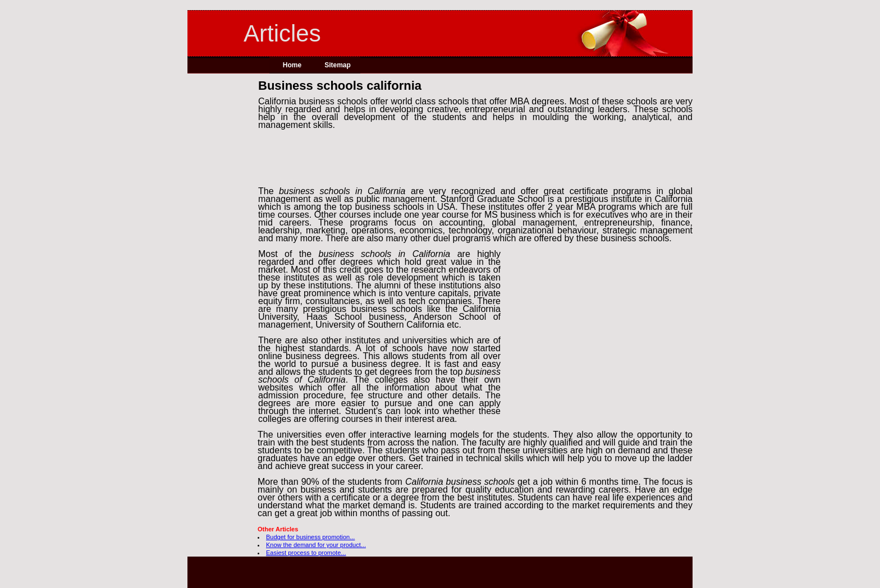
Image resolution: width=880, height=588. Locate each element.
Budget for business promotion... (310, 537)
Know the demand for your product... (316, 545)
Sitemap (338, 65)
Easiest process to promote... (306, 553)
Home (292, 65)
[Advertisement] (223, 252)
